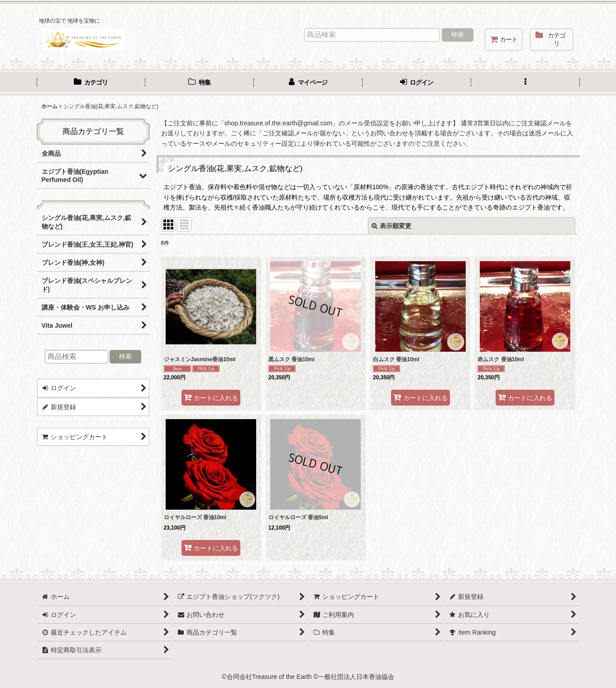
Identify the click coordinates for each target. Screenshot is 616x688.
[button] (525, 83)
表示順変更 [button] (392, 226)
